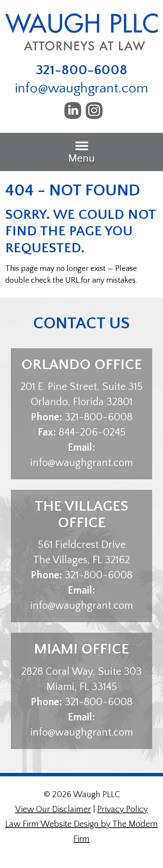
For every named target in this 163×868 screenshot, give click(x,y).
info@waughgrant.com (81, 88)
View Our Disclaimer (53, 809)
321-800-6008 (82, 70)
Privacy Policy (123, 809)
